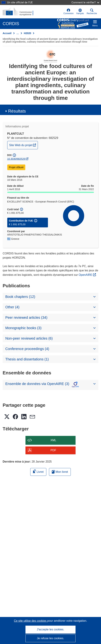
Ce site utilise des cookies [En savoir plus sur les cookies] (31, 621)
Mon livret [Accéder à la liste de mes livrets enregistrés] (60, 472)
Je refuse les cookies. (51, 638)
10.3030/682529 (16, 159)
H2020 (28, 33)
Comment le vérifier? (85, 2)
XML (53, 440)
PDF (53, 450)
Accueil (7, 33)
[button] (80, 12)
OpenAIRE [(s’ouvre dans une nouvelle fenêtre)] (86, 275)
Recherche (92, 12)
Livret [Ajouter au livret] (38, 471)
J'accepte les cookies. (50, 629)
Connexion (69, 12)
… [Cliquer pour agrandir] (18, 33)
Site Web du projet (24, 145)
